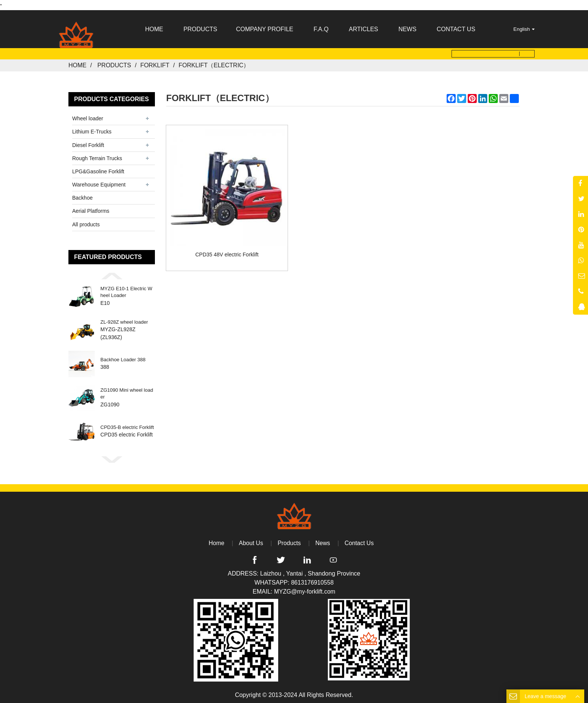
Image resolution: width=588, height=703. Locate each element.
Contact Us (360, 540)
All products (86, 222)
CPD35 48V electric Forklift (222, 242)
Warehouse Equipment (99, 182)
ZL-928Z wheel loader (124, 319)
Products (114, 63)
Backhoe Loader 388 (123, 357)
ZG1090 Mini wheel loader (127, 391)
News (323, 540)
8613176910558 (312, 580)
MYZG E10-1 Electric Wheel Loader (126, 290)
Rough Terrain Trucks (97, 156)
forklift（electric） (214, 63)
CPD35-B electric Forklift (127, 425)
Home (77, 63)
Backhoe (82, 195)
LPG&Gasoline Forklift (98, 169)
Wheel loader (88, 116)
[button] (112, 273)
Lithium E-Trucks (92, 129)
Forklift (155, 63)
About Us (250, 540)
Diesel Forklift (88, 142)
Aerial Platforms (91, 209)
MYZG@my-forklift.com (305, 589)
